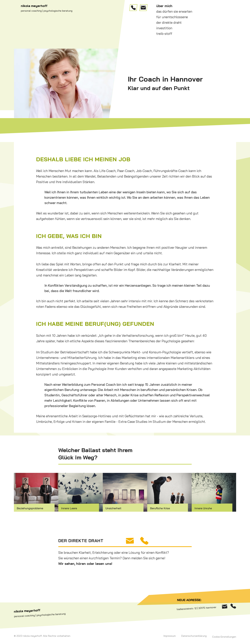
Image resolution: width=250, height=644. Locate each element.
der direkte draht (169, 23)
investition (164, 28)
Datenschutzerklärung (194, 636)
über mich (164, 6)
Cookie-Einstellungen (224, 637)
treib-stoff (164, 34)
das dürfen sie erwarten (174, 11)
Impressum (170, 636)
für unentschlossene (172, 17)
